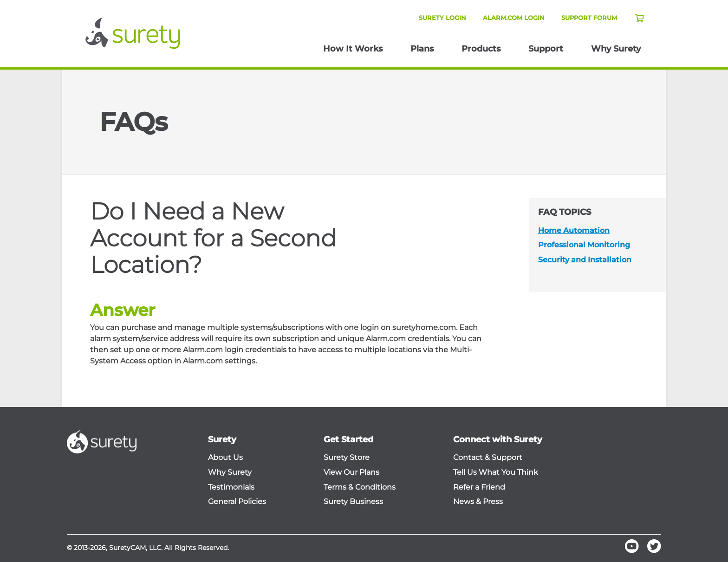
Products (481, 49)
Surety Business (353, 501)
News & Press (478, 501)
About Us (225, 457)
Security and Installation (585, 260)
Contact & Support (488, 457)
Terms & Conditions (360, 487)
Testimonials (231, 487)
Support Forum (589, 18)
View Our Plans (351, 472)
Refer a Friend (479, 487)
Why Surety (616, 49)
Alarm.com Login (514, 18)
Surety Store (347, 457)
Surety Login (442, 18)
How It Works (353, 49)
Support (546, 49)
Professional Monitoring (584, 245)
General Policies (237, 501)
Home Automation (574, 231)
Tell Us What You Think (496, 472)
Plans (422, 49)
